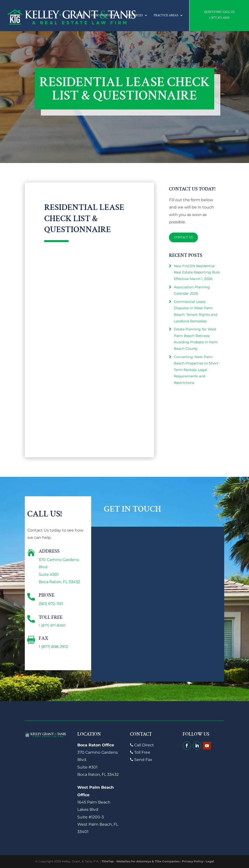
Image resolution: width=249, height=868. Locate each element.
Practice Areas (166, 15)
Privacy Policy (193, 861)
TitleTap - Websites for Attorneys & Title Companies (141, 861)
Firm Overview (103, 15)
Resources (134, 15)
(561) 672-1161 (51, 604)
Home (81, 15)
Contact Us (184, 237)
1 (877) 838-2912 (53, 647)
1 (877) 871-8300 (219, 18)
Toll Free (140, 752)
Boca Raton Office (96, 745)
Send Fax (141, 760)
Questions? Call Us (219, 12)
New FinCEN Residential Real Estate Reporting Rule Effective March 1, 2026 (197, 272)
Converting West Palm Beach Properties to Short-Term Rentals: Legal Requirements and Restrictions (197, 370)
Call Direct (142, 745)
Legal (210, 861)
